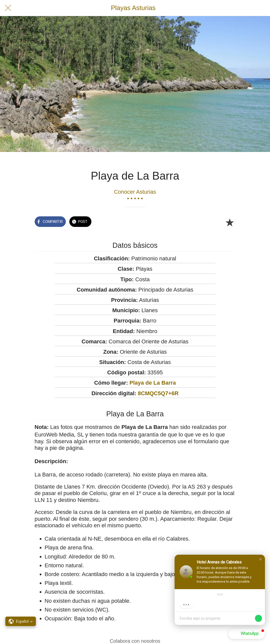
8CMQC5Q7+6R (158, 393)
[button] (260, 559)
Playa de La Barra (153, 383)
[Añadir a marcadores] (230, 222)
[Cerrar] (8, 8)
